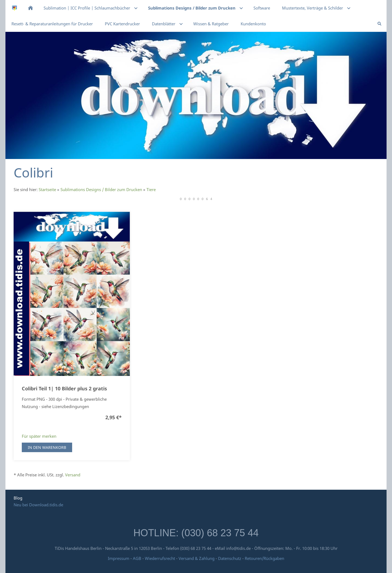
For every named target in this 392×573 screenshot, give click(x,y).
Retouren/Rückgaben (264, 558)
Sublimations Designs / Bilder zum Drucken (101, 189)
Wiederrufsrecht (160, 558)
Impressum (119, 558)
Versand (73, 475)
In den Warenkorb (47, 447)
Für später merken (39, 436)
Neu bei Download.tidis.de (38, 505)
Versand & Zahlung (197, 558)
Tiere (151, 189)
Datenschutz (230, 558)
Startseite (47, 189)
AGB (137, 558)
